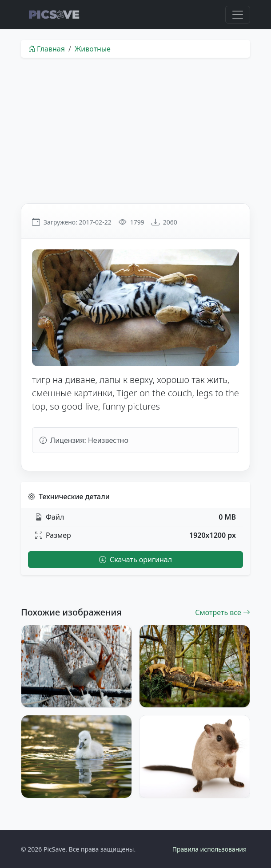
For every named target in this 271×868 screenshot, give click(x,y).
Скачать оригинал (135, 560)
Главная (46, 49)
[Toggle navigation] (238, 15)
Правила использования (209, 849)
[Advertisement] (135, 130)
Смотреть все (223, 612)
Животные (93, 49)
